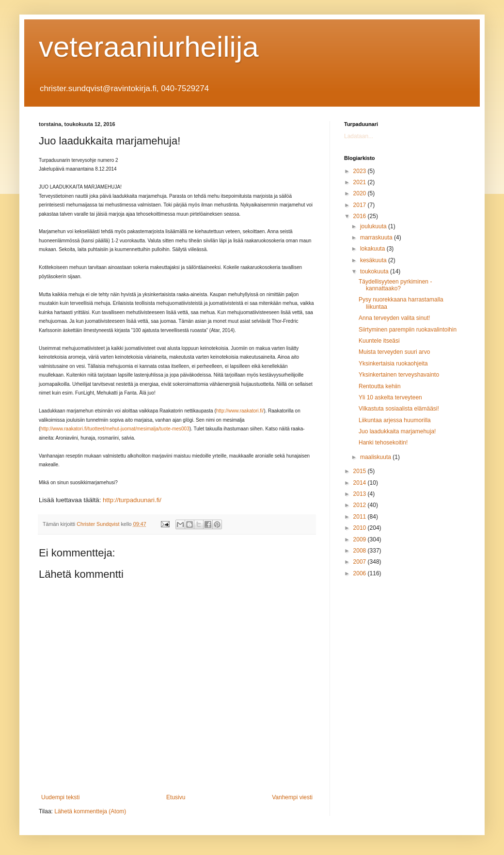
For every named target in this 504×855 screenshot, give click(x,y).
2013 (361, 494)
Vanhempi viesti (292, 797)
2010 (361, 528)
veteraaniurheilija (149, 47)
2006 (361, 573)
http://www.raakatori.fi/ (240, 411)
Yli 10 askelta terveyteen (390, 397)
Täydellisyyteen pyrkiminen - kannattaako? (395, 285)
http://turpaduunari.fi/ (132, 500)
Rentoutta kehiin (380, 386)
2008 (361, 551)
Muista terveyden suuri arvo (394, 352)
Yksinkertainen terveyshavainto (399, 375)
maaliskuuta (376, 457)
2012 (361, 505)
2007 (361, 562)
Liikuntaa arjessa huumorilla (395, 420)
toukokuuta (375, 271)
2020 (361, 193)
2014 (361, 483)
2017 (361, 205)
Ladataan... (359, 136)
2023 (361, 171)
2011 (361, 517)
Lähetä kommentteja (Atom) (90, 811)
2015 (361, 471)
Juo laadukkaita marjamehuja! (397, 431)
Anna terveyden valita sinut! (394, 318)
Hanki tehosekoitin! (383, 443)
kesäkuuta (374, 260)
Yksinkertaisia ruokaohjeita (393, 364)
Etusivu (176, 797)
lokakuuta (373, 249)
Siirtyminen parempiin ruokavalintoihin (408, 330)
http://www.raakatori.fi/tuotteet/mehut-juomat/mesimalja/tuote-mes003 (115, 429)
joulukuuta (374, 226)
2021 (361, 182)
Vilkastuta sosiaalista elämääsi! (399, 409)
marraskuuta (377, 237)
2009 (361, 539)
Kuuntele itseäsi (379, 341)
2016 (361, 216)
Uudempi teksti (60, 797)
